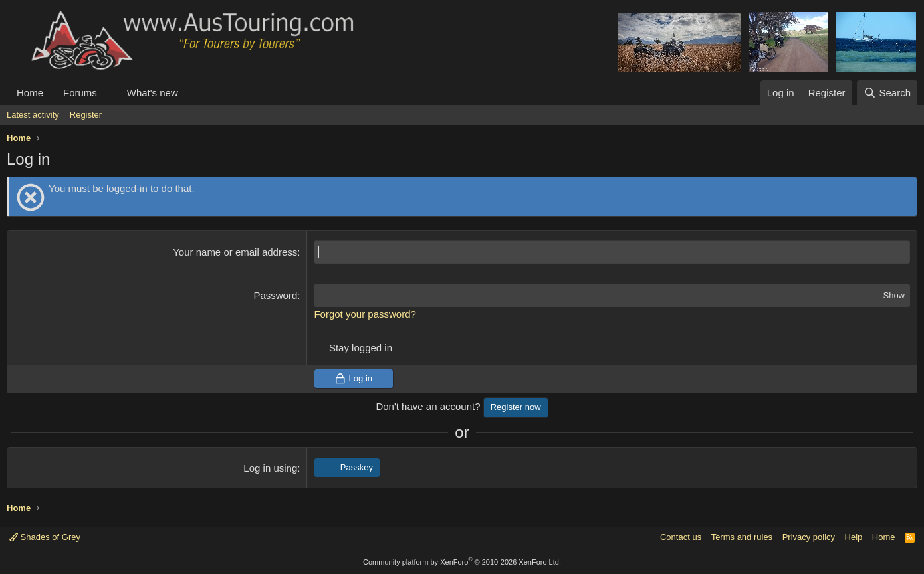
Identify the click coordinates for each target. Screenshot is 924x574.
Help (854, 537)
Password (275, 295)
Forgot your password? (365, 314)
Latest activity (33, 115)
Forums (80, 93)
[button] (108, 93)
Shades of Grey (45, 537)
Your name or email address (235, 252)
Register (86, 115)
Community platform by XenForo (462, 562)
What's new (153, 93)
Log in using (270, 468)
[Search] (887, 93)
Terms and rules (742, 537)
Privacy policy (809, 537)
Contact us (681, 537)
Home (30, 93)
